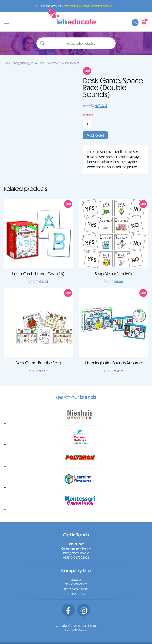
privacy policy (76, 593)
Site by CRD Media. (76, 630)
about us (76, 580)
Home (7, 63)
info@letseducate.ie (76, 553)
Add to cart (95, 135)
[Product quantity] (87, 124)
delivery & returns (76, 584)
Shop (16, 63)
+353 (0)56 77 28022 (76, 557)
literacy (25, 63)
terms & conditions (76, 589)
